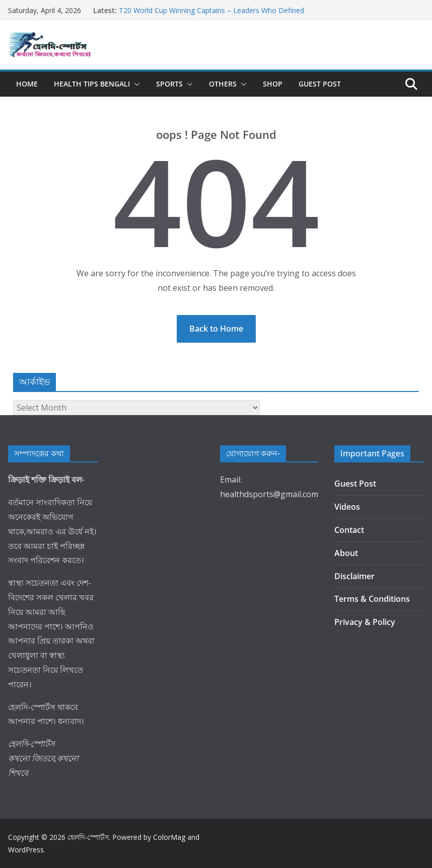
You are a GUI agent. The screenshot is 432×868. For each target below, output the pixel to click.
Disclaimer (354, 576)
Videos (347, 507)
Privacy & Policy (365, 622)
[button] (135, 84)
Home (27, 84)
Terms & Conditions (372, 599)
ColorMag (169, 837)
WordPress (26, 850)
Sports (169, 84)
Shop (273, 84)
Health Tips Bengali (92, 84)
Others (223, 84)
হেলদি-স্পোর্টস (88, 837)
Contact (349, 530)
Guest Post (320, 84)
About (346, 553)
